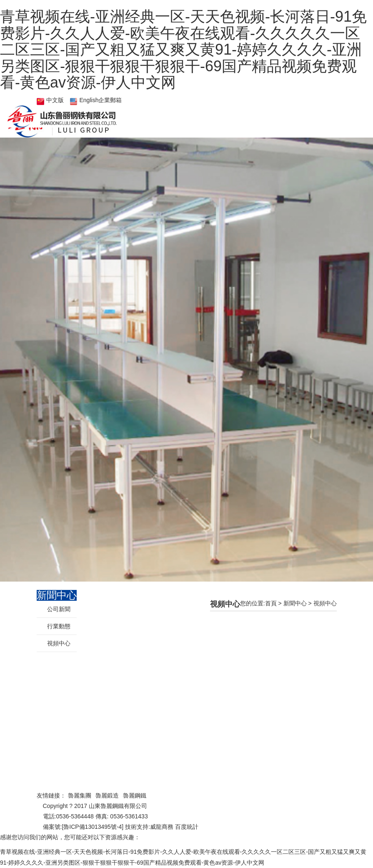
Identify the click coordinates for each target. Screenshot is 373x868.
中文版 (55, 100)
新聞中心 (295, 603)
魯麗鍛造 (107, 795)
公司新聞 (59, 609)
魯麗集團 (80, 795)
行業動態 (59, 626)
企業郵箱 (110, 100)
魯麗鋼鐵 (135, 795)
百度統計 (187, 827)
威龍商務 (162, 827)
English (89, 100)
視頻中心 (325, 603)
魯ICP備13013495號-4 (93, 827)
